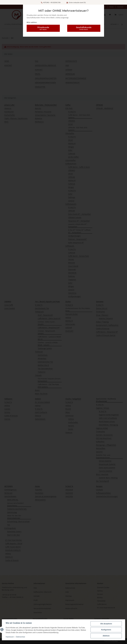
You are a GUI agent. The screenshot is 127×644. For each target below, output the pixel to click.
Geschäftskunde (84, 26)
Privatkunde (43, 26)
